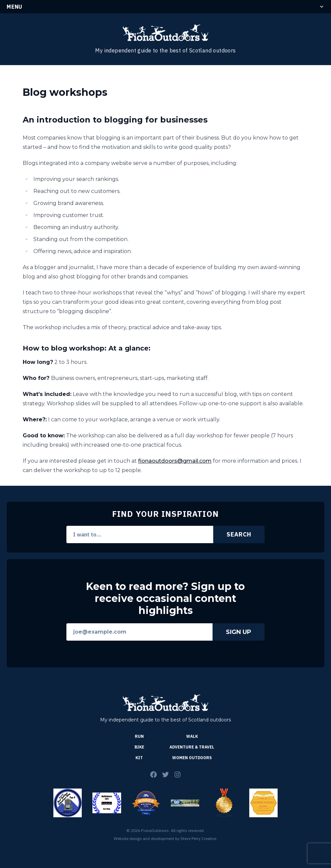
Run (139, 736)
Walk (192, 736)
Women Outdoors (192, 758)
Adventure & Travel (192, 747)
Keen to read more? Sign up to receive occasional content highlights (165, 599)
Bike (139, 747)
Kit (139, 758)
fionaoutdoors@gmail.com (175, 461)
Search (239, 534)
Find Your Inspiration (165, 514)
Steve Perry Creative (198, 838)
